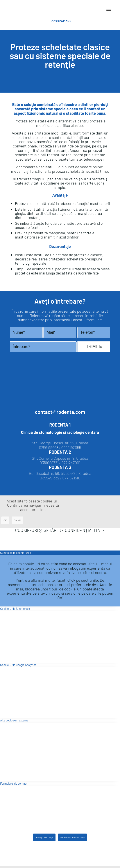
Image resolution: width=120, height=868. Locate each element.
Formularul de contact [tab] (14, 784)
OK (5, 520)
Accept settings (44, 837)
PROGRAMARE (60, 21)
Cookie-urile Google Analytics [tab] (18, 665)
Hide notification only (72, 837)
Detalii (17, 520)
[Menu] (109, 9)
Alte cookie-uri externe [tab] (14, 720)
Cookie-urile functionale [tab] (15, 609)
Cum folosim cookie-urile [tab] (16, 553)
